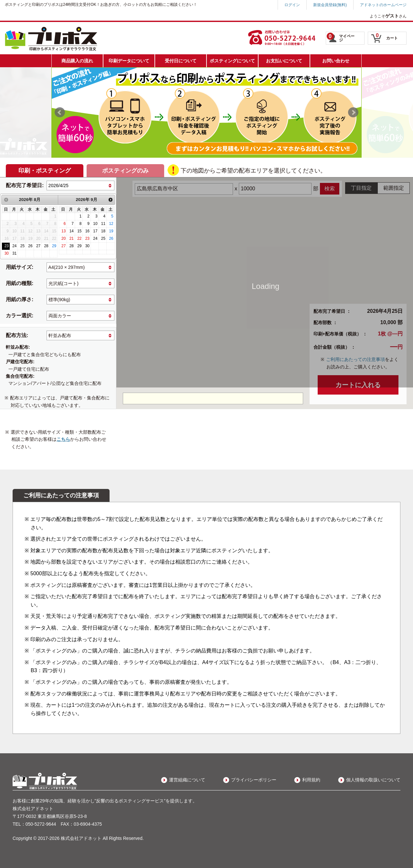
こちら (63, 439)
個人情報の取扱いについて (373, 780)
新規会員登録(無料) (330, 5)
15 (79, 231)
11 (103, 224)
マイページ (341, 37)
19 (111, 231)
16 (87, 231)
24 (14, 246)
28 (46, 246)
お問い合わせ (336, 61)
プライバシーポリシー (254, 780)
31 (14, 253)
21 (72, 238)
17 (95, 231)
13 (64, 231)
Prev (60, 112)
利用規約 (311, 780)
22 (79, 238)
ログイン (292, 5)
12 (111, 224)
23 (7, 246)
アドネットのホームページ (383, 5)
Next (353, 112)
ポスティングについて (232, 61)
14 (72, 231)
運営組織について (187, 780)
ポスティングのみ (125, 171)
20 (64, 238)
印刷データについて (129, 61)
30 (7, 253)
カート (387, 37)
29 (54, 246)
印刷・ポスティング (45, 171)
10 (95, 224)
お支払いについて (284, 61)
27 (38, 246)
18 (103, 231)
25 (22, 246)
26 (30, 246)
